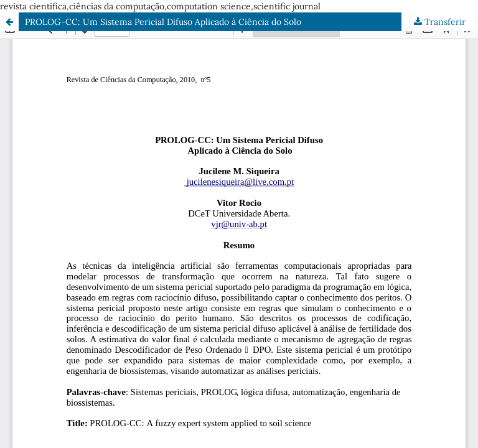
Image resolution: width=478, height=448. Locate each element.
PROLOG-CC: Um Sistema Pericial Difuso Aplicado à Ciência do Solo (163, 22)
